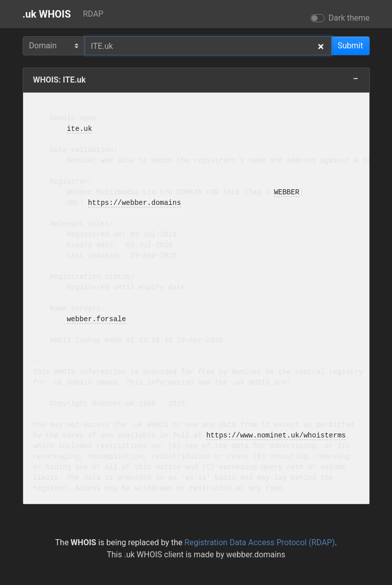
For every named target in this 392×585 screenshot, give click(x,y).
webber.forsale (97, 319)
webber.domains (256, 555)
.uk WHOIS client (153, 555)
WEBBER (286, 193)
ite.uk (80, 129)
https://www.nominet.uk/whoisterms (276, 436)
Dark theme (349, 18)
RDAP (93, 14)
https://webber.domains (135, 203)
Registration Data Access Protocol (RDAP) (260, 542)
